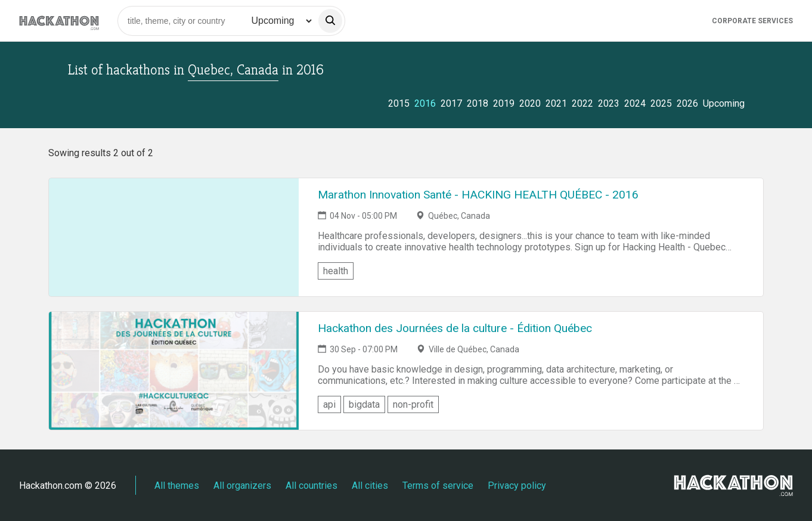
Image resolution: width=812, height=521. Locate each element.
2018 (478, 103)
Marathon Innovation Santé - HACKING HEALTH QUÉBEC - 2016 (478, 195)
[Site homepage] (59, 21)
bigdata (364, 404)
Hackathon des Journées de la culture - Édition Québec (455, 328)
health (336, 271)
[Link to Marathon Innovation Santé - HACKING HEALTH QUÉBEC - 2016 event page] (174, 237)
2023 (609, 103)
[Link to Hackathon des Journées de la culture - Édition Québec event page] (174, 371)
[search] (330, 21)
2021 (556, 103)
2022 (582, 103)
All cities (370, 486)
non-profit (413, 404)
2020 (530, 103)
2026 (687, 103)
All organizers (242, 486)
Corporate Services (752, 21)
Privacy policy (517, 486)
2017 (451, 103)
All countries (312, 486)
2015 (399, 103)
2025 (661, 103)
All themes (177, 486)
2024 (635, 103)
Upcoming (724, 103)
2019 (504, 103)
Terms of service (438, 486)
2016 (425, 103)
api (329, 404)
